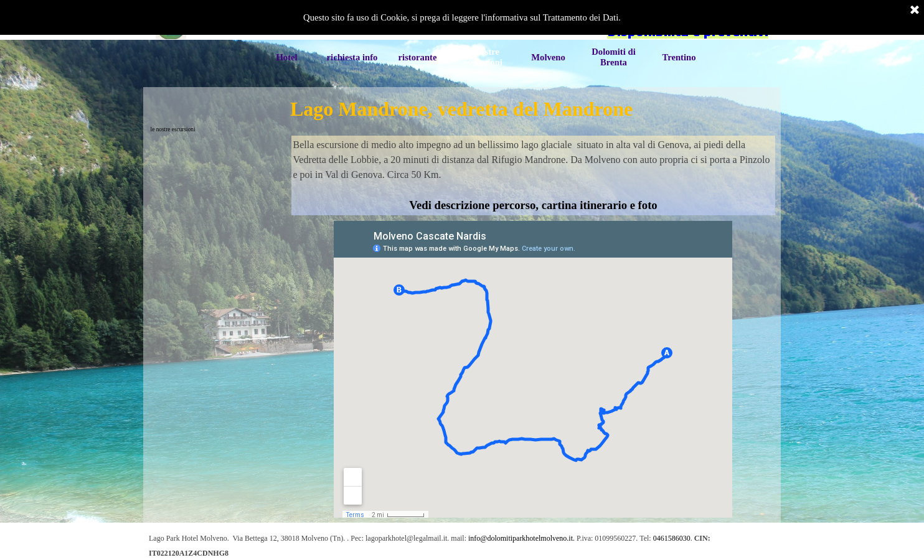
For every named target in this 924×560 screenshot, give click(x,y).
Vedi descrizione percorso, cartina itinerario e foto (533, 205)
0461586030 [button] (672, 538)
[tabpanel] (534, 175)
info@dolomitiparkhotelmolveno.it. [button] (521, 538)
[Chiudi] (915, 11)
